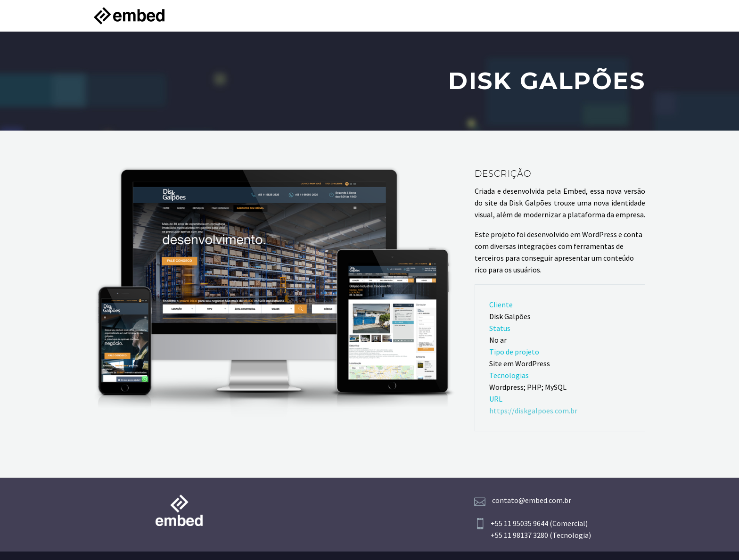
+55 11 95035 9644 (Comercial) (539, 523)
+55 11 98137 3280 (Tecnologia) (541, 535)
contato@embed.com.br (532, 500)
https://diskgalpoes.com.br (533, 411)
